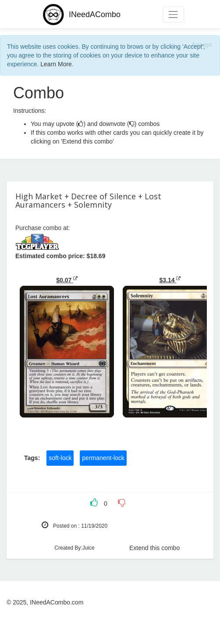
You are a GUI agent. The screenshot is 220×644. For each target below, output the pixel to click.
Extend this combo (154, 548)
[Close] (202, 45)
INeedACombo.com (57, 602)
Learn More (56, 64)
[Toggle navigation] (173, 14)
